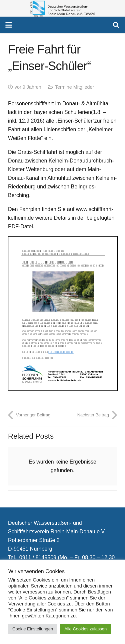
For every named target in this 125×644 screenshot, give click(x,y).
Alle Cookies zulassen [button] (85, 629)
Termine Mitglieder (75, 87)
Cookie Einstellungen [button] (33, 629)
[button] (9, 25)
